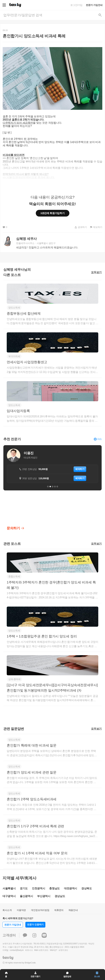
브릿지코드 (63, 950)
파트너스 (29, 950)
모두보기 (96, 272)
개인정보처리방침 (40, 910)
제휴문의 (59, 910)
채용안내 (73, 910)
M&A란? (54, 950)
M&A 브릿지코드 (41, 950)
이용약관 (21, 910)
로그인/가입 (76, 5)
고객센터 (9, 935)
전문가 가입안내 (94, 5)
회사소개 (7, 910)
